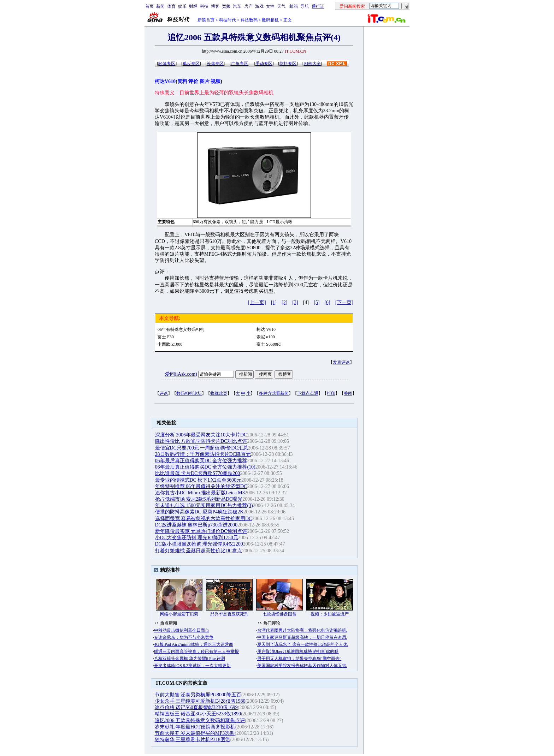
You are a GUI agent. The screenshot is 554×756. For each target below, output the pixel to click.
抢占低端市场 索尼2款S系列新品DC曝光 (199, 499)
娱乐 (182, 6)
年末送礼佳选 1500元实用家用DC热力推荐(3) (204, 505)
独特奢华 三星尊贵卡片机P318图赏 (193, 740)
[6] (327, 302)
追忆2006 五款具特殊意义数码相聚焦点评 (200, 721)
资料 (182, 81)
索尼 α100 (266, 337)
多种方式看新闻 (274, 393)
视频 (216, 81)
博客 (215, 6)
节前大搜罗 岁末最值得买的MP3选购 (195, 733)
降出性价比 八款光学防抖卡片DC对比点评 (201, 441)
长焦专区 (215, 64)
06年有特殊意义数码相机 (181, 329)
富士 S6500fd (269, 344)
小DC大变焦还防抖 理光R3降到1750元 (197, 538)
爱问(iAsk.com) (181, 374)
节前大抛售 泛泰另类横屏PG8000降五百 (198, 695)
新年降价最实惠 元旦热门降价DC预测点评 (201, 531)
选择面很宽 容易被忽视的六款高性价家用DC (204, 519)
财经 (193, 6)
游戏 (259, 6)
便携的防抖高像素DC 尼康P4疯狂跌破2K (199, 512)
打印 (331, 393)
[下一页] (344, 302)
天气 (281, 6)
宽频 (226, 6)
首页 (149, 6)
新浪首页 (206, 20)
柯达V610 (165, 81)
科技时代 (228, 20)
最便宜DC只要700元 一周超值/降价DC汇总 (202, 448)
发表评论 (341, 362)
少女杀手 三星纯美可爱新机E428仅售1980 (200, 701)
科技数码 (249, 20)
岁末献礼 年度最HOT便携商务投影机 (195, 727)
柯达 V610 (266, 329)
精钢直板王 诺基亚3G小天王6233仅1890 (198, 714)
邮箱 (294, 6)
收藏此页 (219, 393)
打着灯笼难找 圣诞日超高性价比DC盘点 (199, 551)
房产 (248, 6)
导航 (305, 6)
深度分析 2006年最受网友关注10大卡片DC (201, 435)
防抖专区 (288, 64)
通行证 (318, 6)
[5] (317, 302)
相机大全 (312, 64)
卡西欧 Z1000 (170, 344)
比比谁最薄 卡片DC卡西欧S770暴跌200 (198, 473)
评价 (193, 81)
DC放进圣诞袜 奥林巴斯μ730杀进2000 (196, 525)
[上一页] (257, 302)
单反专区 (191, 64)
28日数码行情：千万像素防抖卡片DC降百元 (203, 454)
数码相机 (270, 20)
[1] (274, 302)
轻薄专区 (167, 64)
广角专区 (240, 64)
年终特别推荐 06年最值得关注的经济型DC (201, 486)
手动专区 (264, 64)
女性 (270, 6)
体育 (171, 6)
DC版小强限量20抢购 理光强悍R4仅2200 (199, 544)
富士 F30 (166, 337)
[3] (295, 302)
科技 (204, 6)
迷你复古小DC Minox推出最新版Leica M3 (200, 493)
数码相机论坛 (189, 393)
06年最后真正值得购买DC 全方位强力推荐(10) (205, 467)
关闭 (348, 393)
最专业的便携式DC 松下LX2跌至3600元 (198, 480)
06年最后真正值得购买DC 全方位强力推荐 (201, 461)
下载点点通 (308, 393)
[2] (284, 302)
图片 (205, 81)
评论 (164, 393)
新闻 (160, 6)
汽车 (237, 6)
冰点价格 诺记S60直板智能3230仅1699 (196, 707)
